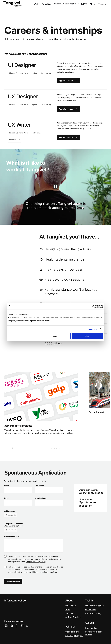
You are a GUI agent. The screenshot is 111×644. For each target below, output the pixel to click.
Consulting (46, 4)
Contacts (102, 4)
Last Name (39, 485)
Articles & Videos (73, 617)
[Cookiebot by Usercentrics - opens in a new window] (93, 306)
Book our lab (91, 628)
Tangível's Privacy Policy (36, 562)
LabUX (84, 4)
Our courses (91, 610)
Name (7, 485)
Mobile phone (41, 498)
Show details (93, 329)
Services (69, 613)
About (93, 4)
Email (7, 498)
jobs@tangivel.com (91, 493)
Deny (55, 336)
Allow (87, 336)
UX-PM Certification (95, 606)
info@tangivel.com (16, 601)
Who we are (71, 606)
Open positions (72, 632)
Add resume (10, 511)
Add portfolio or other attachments (14, 525)
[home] (13, 4)
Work (36, 4)
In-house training (93, 613)
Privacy (13, 621)
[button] (6, 448)
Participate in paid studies (94, 633)
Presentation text (12, 537)
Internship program (74, 636)
